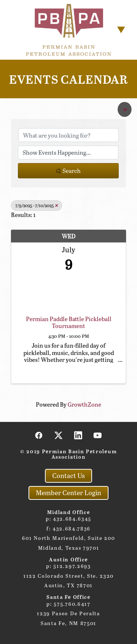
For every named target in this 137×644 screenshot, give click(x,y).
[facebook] (39, 435)
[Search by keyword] (68, 135)
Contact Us (68, 475)
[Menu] (121, 30)
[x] (59, 435)
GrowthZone (84, 404)
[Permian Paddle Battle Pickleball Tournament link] (68, 291)
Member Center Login (68, 493)
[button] (125, 109)
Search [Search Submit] (68, 171)
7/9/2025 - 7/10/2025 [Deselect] (37, 205)
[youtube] (98, 435)
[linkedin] (78, 435)
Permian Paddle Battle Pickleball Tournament (69, 322)
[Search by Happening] (68, 153)
